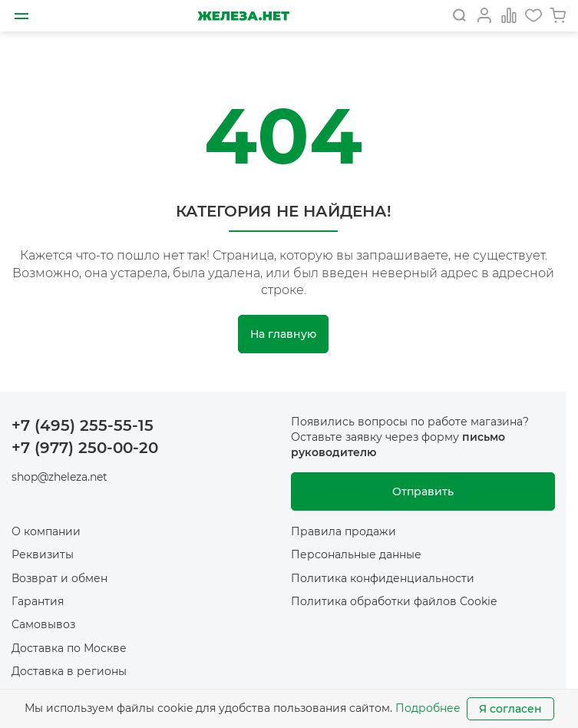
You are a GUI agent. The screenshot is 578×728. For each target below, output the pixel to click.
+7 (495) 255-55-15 (83, 425)
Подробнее (428, 708)
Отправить (423, 491)
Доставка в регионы (69, 671)
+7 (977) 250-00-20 (85, 448)
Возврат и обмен (59, 578)
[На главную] (243, 16)
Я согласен (510, 709)
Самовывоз (43, 624)
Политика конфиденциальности (383, 578)
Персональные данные (356, 554)
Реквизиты (43, 554)
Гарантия (38, 601)
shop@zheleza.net (59, 477)
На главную (283, 334)
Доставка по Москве (69, 648)
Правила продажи (343, 531)
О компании (46, 531)
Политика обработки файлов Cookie (394, 601)
